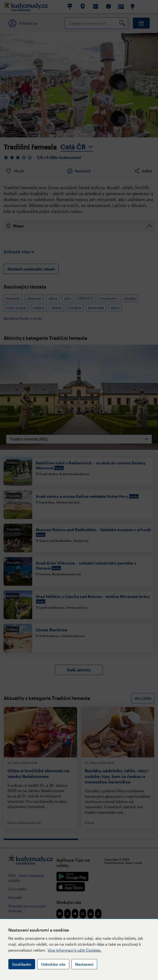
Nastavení (84, 964)
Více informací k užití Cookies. (75, 950)
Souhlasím (22, 964)
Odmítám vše (53, 964)
